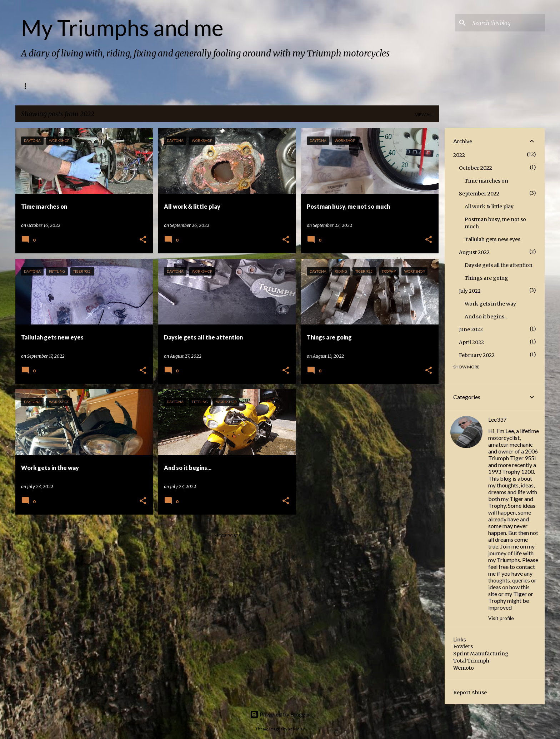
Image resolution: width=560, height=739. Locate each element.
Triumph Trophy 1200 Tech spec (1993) (193, 86)
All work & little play (489, 207)
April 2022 (471, 342)
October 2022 (476, 168)
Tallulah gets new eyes (492, 239)
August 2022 (474, 252)
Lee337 (497, 419)
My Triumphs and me (122, 28)
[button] (143, 240)
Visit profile (501, 618)
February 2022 (477, 355)
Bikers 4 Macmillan (276, 86)
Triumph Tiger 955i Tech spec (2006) (91, 86)
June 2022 (471, 329)
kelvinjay (297, 729)
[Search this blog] (507, 23)
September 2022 (479, 194)
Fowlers (463, 646)
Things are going (486, 278)
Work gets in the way (490, 304)
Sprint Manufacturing (481, 654)
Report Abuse (470, 693)
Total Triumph (471, 661)
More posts (227, 535)
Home (28, 86)
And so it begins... (486, 317)
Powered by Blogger (280, 714)
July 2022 (470, 291)
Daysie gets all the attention (499, 265)
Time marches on (486, 181)
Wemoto (464, 668)
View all (424, 115)
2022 (459, 155)
